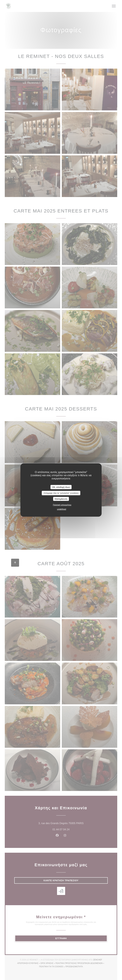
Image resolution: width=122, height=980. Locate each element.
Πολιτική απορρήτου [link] (62, 505)
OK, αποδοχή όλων (61, 487)
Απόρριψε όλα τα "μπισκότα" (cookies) (61, 493)
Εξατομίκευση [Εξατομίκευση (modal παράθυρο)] (61, 499)
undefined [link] (62, 509)
